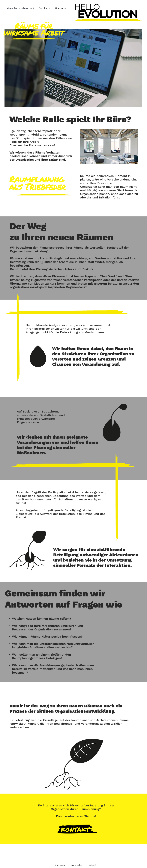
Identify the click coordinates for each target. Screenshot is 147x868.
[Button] (78, 830)
